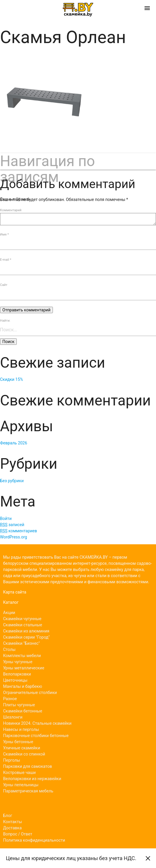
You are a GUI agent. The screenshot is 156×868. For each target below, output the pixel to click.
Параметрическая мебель (28, 791)
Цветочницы (15, 680)
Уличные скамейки (22, 748)
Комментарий (11, 210)
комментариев (19, 531)
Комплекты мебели (22, 656)
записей (12, 525)
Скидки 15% (11, 379)
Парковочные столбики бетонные (36, 736)
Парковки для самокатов (28, 766)
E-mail (6, 260)
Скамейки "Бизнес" (22, 643)
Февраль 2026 (14, 443)
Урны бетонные (18, 742)
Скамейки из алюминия (26, 631)
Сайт (4, 285)
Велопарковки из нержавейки (32, 779)
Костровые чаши (20, 772)
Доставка (12, 828)
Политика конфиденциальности (34, 840)
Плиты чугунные (19, 705)
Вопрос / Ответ (18, 834)
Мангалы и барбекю (23, 686)
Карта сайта (15, 592)
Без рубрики (12, 481)
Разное (10, 699)
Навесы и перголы (21, 729)
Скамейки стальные (23, 625)
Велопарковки (17, 674)
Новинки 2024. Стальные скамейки (37, 723)
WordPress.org (14, 537)
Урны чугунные (18, 662)
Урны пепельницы (21, 785)
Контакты (13, 822)
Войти (6, 519)
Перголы (12, 760)
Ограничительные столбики (30, 693)
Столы (9, 649)
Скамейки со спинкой (24, 754)
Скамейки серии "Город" (27, 637)
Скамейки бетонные (23, 711)
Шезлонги (13, 717)
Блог (8, 816)
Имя (4, 235)
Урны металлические (24, 668)
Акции (9, 613)
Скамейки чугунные (22, 619)
